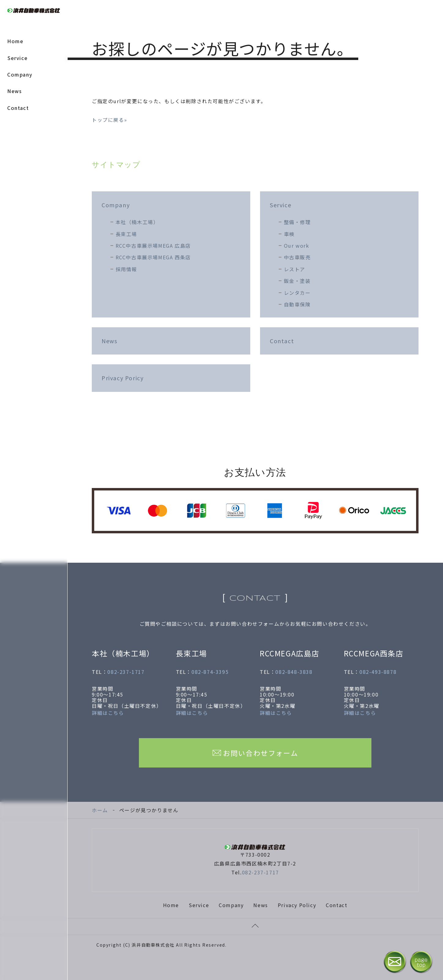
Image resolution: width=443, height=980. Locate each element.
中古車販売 (297, 257)
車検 (289, 234)
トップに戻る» (109, 120)
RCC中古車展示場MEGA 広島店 (153, 246)
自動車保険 (297, 304)
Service (17, 58)
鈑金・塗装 (297, 281)
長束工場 (126, 234)
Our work (297, 246)
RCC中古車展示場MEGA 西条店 (153, 257)
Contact (18, 108)
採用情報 (126, 269)
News (15, 91)
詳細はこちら (108, 713)
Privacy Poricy (123, 378)
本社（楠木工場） (137, 222)
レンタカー (297, 293)
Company (20, 74)
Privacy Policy (297, 905)
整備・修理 (297, 222)
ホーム (100, 810)
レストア (295, 269)
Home (15, 41)
